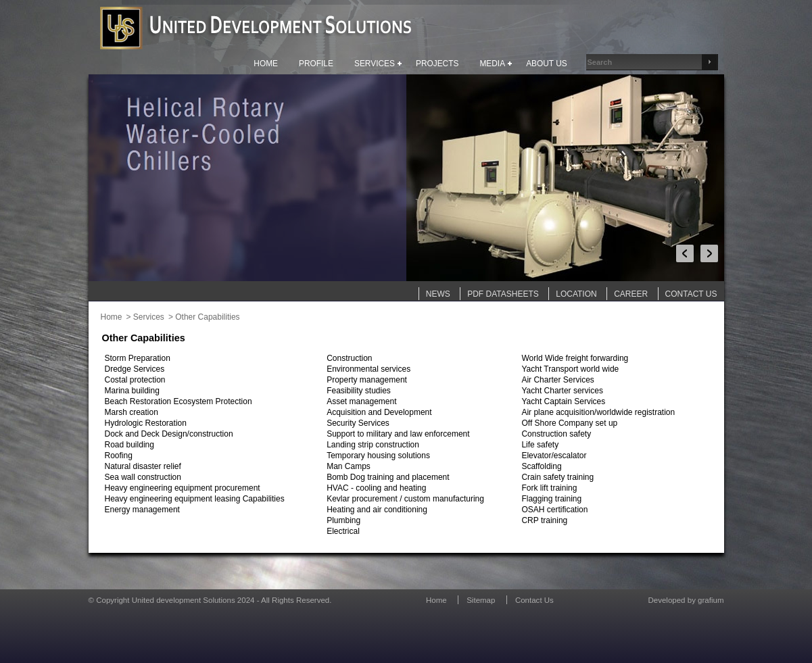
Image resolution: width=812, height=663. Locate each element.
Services (149, 317)
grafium (711, 600)
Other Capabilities (207, 317)
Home (112, 317)
